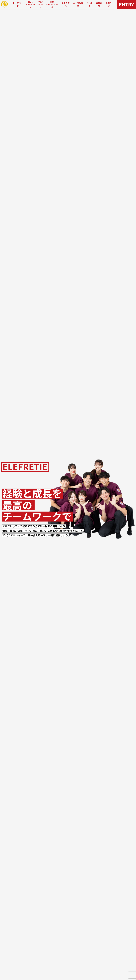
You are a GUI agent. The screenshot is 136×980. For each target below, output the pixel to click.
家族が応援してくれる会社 (52, 4)
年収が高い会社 (41, 4)
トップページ (18, 4)
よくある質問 (78, 4)
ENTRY (126, 4)
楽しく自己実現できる (31, 4)
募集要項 (99, 4)
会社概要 (89, 4)
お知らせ (109, 4)
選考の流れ (66, 4)
